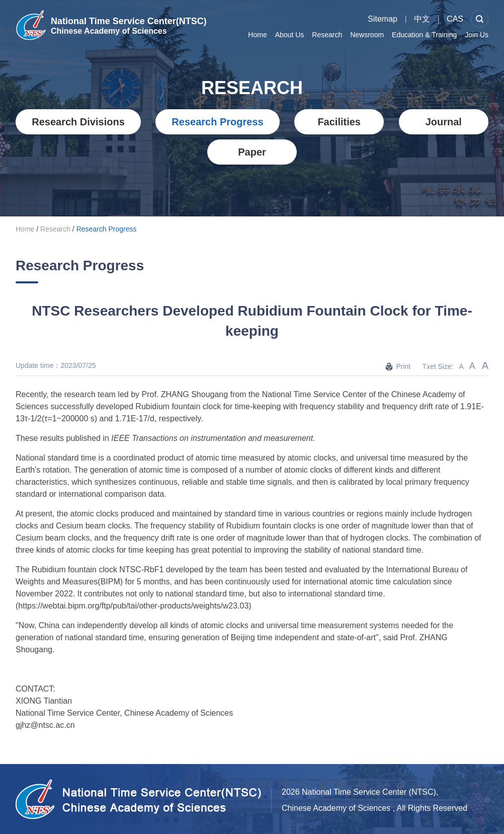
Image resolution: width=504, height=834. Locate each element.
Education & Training (424, 35)
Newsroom (367, 35)
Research (327, 35)
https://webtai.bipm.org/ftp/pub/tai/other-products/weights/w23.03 (133, 606)
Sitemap (383, 19)
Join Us (477, 35)
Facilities (339, 122)
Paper (252, 152)
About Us (290, 35)
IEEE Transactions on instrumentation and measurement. (213, 438)
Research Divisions (78, 122)
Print (403, 366)
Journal (444, 122)
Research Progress (217, 122)
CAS (455, 19)
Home (257, 35)
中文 (422, 19)
